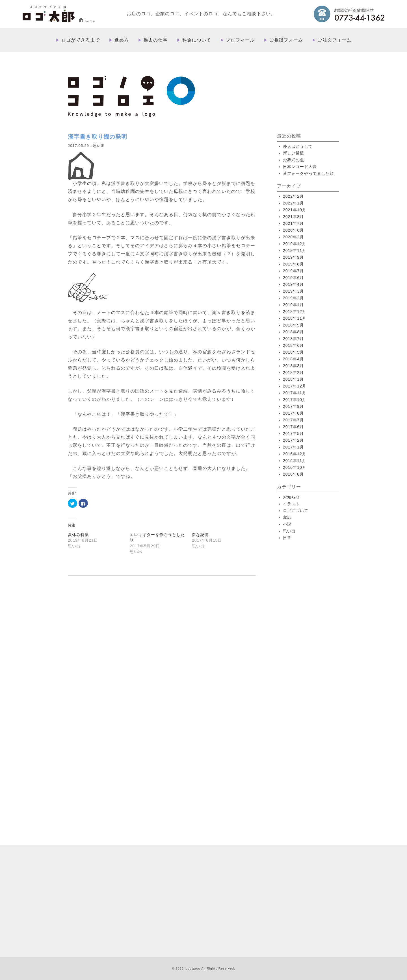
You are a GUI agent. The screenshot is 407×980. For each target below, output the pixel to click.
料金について (197, 40)
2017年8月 (293, 413)
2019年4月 (293, 284)
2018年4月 (293, 359)
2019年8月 (293, 264)
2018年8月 (293, 332)
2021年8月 (293, 217)
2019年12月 (295, 244)
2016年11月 (295, 461)
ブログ (238, 898)
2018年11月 (295, 318)
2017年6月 (293, 427)
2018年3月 (293, 366)
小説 (287, 524)
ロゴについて (296, 511)
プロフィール (240, 40)
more (121, 780)
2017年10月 (295, 400)
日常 (287, 538)
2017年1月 (293, 447)
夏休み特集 (78, 535)
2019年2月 (293, 298)
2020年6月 (293, 230)
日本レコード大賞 (300, 167)
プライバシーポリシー (309, 898)
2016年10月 (295, 467)
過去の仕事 (156, 40)
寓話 (287, 517)
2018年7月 (293, 339)
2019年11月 (295, 251)
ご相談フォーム (286, 40)
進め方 (122, 40)
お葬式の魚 (294, 160)
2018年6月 (293, 345)
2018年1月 (293, 379)
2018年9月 (293, 325)
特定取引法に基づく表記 (267, 898)
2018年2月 (293, 373)
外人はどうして (298, 146)
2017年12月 (295, 386)
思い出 (99, 146)
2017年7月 (293, 420)
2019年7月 (293, 271)
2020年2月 (293, 237)
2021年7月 (293, 223)
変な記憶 (200, 535)
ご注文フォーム (335, 40)
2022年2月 (293, 196)
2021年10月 (295, 210)
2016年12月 (295, 454)
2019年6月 (293, 278)
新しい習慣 (294, 153)
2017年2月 (293, 440)
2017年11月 (295, 393)
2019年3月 (293, 291)
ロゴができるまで (81, 40)
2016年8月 (293, 474)
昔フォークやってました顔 (308, 173)
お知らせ (291, 497)
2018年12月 (295, 312)
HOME (207, 843)
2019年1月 (293, 305)
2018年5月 (293, 352)
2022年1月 (293, 203)
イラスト (291, 504)
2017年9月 (293, 406)
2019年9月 (293, 257)
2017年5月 (293, 434)
